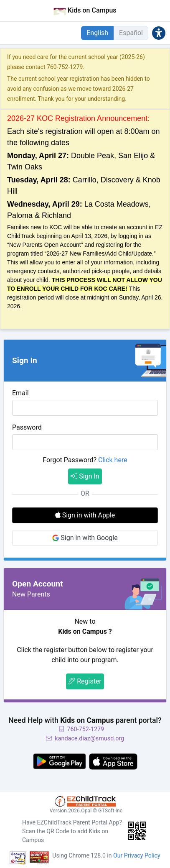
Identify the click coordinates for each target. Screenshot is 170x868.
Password (27, 427)
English (97, 33)
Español (131, 33)
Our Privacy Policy (137, 855)
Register (85, 681)
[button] (159, 33)
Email (20, 393)
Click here (113, 460)
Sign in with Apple (85, 515)
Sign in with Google (85, 538)
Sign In (85, 476)
